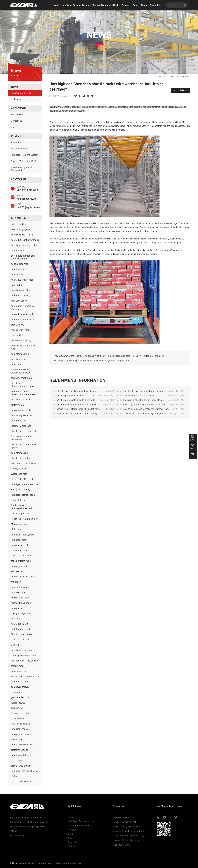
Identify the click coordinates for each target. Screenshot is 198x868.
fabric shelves (18, 703)
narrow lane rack (20, 671)
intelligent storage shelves (24, 771)
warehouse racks (20, 359)
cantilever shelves (20, 687)
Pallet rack (17, 519)
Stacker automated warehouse (21, 438)
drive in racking (19, 224)
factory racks (18, 666)
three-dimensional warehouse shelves (21, 371)
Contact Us (156, 5)
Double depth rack (20, 514)
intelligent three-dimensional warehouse (23, 385)
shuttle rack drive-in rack (24, 431)
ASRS (31, 235)
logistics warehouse (21, 426)
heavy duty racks (20, 624)
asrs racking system (21, 229)
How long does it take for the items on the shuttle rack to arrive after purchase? (144, 405)
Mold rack (16, 529)
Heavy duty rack (46, 863)
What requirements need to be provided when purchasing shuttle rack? (77, 400)
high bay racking (19, 301)
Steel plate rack (19, 500)
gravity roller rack (20, 697)
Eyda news (16, 99)
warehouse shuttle (20, 290)
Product (126, 5)
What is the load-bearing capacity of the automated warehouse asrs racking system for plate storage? (113, 356)
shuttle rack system (21, 458)
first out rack (18, 661)
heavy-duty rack (19, 566)
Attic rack (16, 582)
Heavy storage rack (21, 613)
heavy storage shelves (22, 410)
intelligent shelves (20, 729)
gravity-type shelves (21, 766)
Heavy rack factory (21, 490)
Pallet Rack (17, 142)
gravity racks (18, 325)
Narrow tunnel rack (21, 603)
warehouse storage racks (24, 245)
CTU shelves (17, 760)
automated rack (19, 421)
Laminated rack (19, 550)
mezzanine (32, 661)
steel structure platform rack (23, 347)
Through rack (18, 708)
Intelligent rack (19, 540)
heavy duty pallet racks (23, 280)
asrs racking (17, 335)
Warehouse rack (19, 474)
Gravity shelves (19, 469)
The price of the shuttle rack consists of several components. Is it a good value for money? (144, 400)
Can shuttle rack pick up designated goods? (145, 414)
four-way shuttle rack (22, 378)
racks (14, 776)
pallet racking (18, 251)
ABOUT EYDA (18, 115)
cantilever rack (19, 269)
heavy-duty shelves (21, 734)
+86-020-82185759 (27, 190)
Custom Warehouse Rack (106, 5)
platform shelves (20, 750)
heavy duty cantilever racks (25, 240)
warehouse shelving (21, 340)
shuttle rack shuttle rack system (24, 446)
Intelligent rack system (23, 535)
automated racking (21, 295)
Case (135, 5)
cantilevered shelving (22, 745)
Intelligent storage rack (23, 495)
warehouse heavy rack (22, 650)
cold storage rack (20, 354)
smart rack (17, 676)
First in (14, 634)
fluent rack (17, 739)
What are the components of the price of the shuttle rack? (77, 405)
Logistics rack (32, 676)
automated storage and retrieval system (23, 257)
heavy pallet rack (20, 545)
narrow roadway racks (22, 577)
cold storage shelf (20, 453)
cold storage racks (20, 587)
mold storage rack (20, 640)
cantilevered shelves (21, 755)
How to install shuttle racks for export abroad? (146, 409)
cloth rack (16, 364)
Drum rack (16, 692)
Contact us (16, 121)
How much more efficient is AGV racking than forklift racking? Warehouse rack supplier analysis (77, 414)
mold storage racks (21, 556)
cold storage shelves (21, 415)
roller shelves (18, 718)
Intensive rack (18, 592)
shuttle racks (168, 107)
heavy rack (16, 608)
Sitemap (72, 846)
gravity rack (17, 274)
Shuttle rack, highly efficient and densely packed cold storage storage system (77, 391)
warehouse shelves (21, 400)
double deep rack (20, 264)
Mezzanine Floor (19, 149)
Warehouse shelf (19, 682)
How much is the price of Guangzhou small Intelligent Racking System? (94, 360)
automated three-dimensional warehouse (23, 393)
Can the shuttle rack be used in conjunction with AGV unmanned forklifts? (139, 396)
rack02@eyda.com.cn (29, 207)
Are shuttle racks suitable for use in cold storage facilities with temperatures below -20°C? (144, 391)
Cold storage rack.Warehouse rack (22, 507)
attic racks (16, 571)
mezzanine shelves (21, 724)
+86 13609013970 (26, 199)
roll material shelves (21, 781)
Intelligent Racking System (76, 5)
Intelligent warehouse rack (25, 484)
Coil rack (16, 645)
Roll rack (29, 479)
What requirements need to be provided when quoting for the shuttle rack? (77, 396)
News (144, 5)
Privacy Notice (17, 836)
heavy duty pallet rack (22, 314)
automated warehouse (22, 319)
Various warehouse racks (69, 863)
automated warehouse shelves (22, 307)
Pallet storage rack (21, 629)
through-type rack (20, 713)
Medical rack (27, 634)
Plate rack (16, 479)
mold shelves (30, 463)
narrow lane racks (20, 598)
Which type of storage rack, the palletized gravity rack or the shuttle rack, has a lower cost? (78, 409)
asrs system (17, 285)
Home (56, 5)
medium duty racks (21, 330)
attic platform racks (21, 561)
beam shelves (18, 235)
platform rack (18, 405)
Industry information (21, 93)
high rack (16, 619)
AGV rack (16, 463)
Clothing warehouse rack (24, 655)
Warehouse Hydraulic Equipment (22, 169)
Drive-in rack (31, 519)
